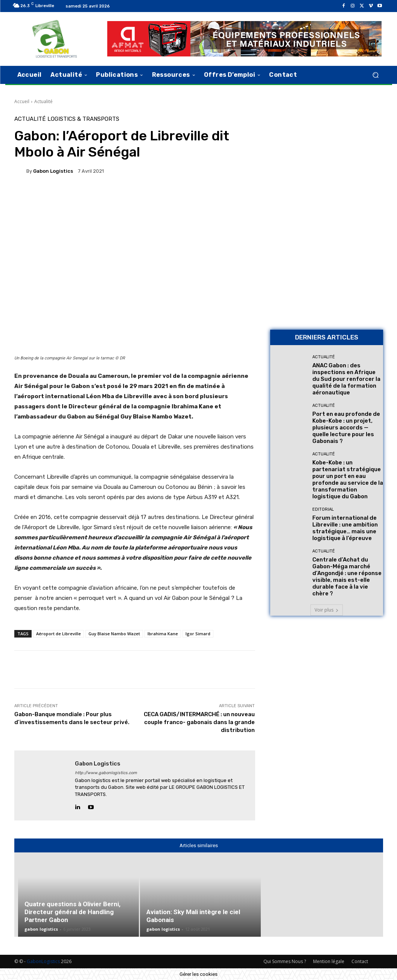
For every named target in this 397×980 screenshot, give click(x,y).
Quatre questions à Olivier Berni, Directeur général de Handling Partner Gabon (72, 912)
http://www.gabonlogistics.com (106, 773)
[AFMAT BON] (327, 271)
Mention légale (329, 961)
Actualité (43, 101)
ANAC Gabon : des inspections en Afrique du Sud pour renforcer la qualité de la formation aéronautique (346, 379)
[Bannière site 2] (327, 165)
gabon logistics (53, 171)
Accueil (22, 101)
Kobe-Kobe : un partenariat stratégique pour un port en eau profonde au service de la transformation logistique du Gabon (348, 479)
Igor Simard (198, 634)
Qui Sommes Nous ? (285, 961)
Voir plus (327, 610)
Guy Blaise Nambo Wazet (114, 634)
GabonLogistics (43, 961)
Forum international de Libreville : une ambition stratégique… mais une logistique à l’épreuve (345, 528)
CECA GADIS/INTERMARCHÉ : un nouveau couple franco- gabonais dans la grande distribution (199, 722)
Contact (360, 961)
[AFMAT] (244, 39)
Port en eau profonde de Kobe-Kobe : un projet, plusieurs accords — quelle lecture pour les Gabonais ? (346, 428)
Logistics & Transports (83, 119)
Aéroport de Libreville (59, 634)
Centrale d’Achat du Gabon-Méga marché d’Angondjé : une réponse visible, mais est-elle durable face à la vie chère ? (347, 577)
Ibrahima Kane (163, 634)
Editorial (323, 509)
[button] (376, 75)
